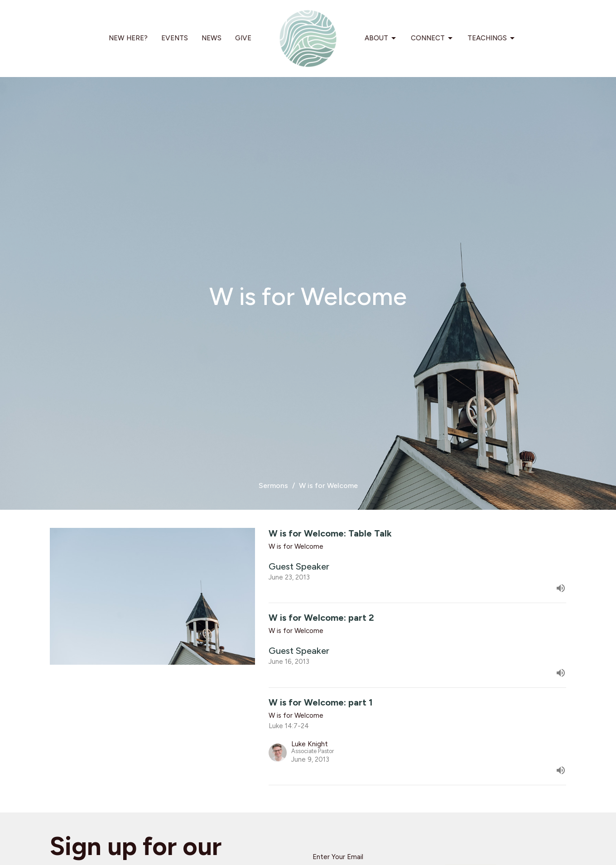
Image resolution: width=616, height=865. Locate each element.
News (212, 38)
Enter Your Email (338, 857)
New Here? (128, 38)
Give (243, 38)
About (381, 39)
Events (175, 38)
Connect (432, 39)
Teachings (492, 39)
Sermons (273, 486)
